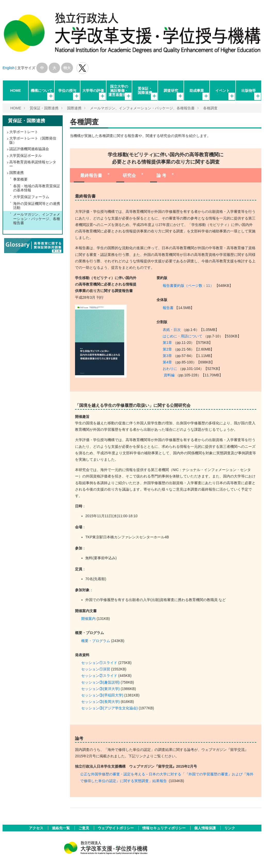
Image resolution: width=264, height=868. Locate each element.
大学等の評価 (93, 91)
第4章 (167, 362)
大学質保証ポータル (26, 156)
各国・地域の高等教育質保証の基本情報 (37, 188)
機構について (42, 91)
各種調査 (210, 108)
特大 (67, 68)
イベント (222, 91)
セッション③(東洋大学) (100, 689)
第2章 (167, 349)
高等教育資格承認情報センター (33, 164)
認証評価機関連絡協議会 (29, 149)
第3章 (167, 356)
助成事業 (197, 91)
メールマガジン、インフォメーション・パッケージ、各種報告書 (142, 108)
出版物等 (249, 91)
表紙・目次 (172, 330)
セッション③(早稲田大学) (102, 695)
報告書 (168, 308)
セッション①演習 (96, 669)
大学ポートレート (24, 132)
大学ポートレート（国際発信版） (33, 140)
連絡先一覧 (61, 828)
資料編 (169, 375)
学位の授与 (67, 91)
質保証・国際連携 (145, 91)
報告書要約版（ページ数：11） (188, 286)
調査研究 (171, 91)
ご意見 (84, 828)
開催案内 (88, 619)
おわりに (170, 369)
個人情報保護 (205, 828)
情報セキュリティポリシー (164, 828)
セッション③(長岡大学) (100, 702)
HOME (15, 91)
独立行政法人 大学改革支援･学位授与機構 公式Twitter (82, 68)
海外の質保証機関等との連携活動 (37, 206)
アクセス (37, 828)
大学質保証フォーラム (31, 197)
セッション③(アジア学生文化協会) (109, 708)
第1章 (167, 343)
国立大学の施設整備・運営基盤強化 (119, 91)
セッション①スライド (99, 663)
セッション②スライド (99, 676)
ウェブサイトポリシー (116, 828)
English (9, 68)
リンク (230, 828)
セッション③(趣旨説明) (100, 682)
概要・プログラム (96, 641)
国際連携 (74, 108)
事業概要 (20, 179)
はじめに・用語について (183, 336)
